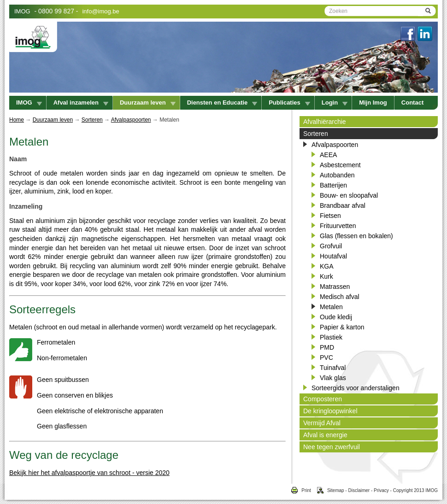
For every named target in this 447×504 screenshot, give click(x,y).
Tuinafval (333, 368)
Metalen (331, 307)
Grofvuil (331, 246)
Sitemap (328, 490)
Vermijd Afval (322, 423)
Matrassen (335, 287)
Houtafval (333, 256)
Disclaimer (359, 490)
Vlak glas (333, 378)
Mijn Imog (373, 103)
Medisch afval (340, 297)
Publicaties (289, 103)
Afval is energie (325, 435)
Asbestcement (340, 165)
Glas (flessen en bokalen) (356, 236)
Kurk (326, 276)
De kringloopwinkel (330, 411)
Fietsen (330, 216)
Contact (412, 103)
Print (301, 490)
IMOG (22, 11)
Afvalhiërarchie (325, 122)
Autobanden (337, 175)
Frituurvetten (338, 226)
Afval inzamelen (81, 103)
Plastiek (331, 337)
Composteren (323, 399)
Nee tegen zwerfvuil (332, 447)
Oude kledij (336, 317)
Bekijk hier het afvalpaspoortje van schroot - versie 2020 (89, 473)
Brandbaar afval (343, 205)
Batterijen (333, 185)
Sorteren (92, 120)
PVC (326, 357)
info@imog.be (100, 11)
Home (17, 120)
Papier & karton (342, 327)
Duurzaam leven (148, 103)
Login (335, 103)
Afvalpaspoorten (131, 120)
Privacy (381, 490)
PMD (327, 347)
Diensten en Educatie (222, 103)
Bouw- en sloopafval (349, 195)
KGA (327, 266)
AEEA (328, 155)
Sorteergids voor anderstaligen (356, 388)
